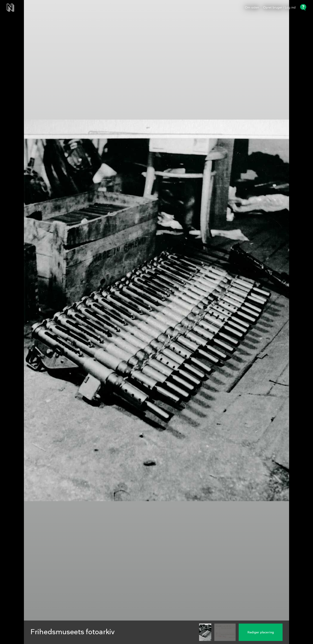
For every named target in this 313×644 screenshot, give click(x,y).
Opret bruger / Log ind (279, 8)
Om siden (252, 8)
